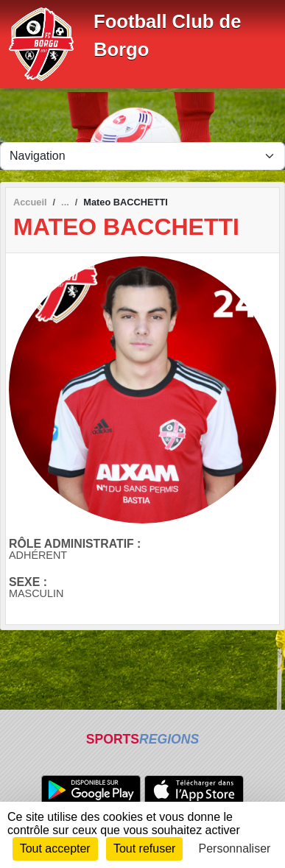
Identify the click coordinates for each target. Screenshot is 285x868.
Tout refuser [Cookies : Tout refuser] (144, 848)
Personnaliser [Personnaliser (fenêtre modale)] (235, 848)
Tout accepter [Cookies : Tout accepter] (55, 848)
